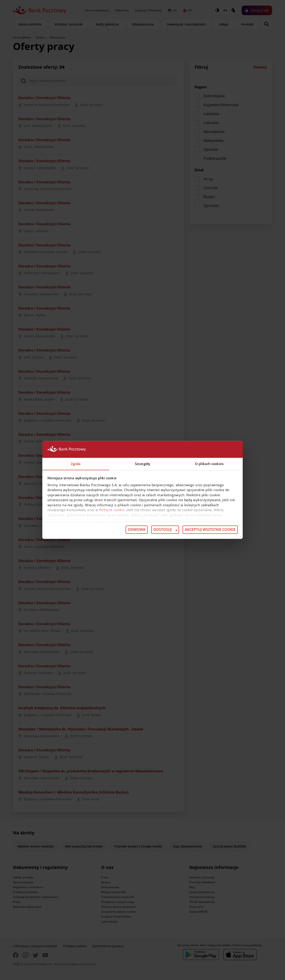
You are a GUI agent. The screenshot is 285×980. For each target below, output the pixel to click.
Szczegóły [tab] (142, 464)
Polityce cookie (112, 510)
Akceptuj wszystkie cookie (210, 530)
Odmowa (137, 530)
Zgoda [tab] (76, 464)
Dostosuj (165, 530)
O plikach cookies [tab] (209, 464)
